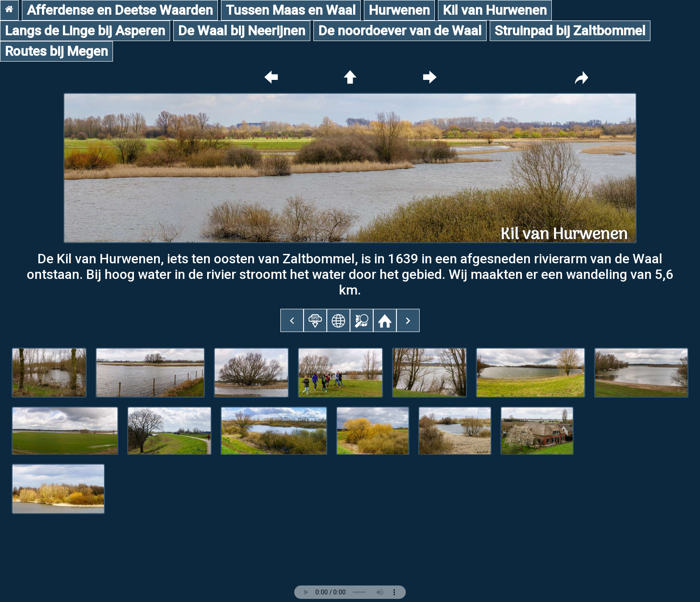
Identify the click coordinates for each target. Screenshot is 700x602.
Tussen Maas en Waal (291, 10)
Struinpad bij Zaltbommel (570, 31)
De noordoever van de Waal (400, 31)
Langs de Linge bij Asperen (85, 31)
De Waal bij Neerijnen (242, 31)
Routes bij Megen (56, 51)
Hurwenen (399, 10)
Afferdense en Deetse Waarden (120, 10)
